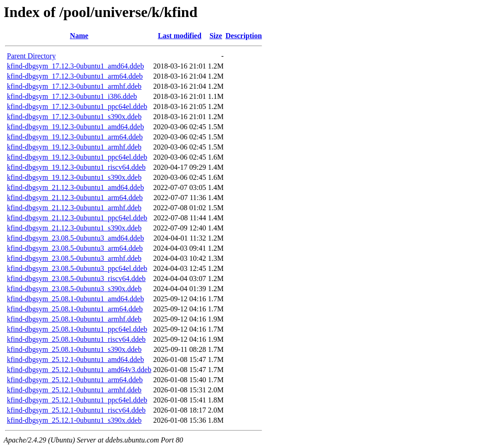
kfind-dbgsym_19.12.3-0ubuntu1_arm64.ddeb (75, 137)
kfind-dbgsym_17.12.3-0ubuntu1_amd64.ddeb (75, 66)
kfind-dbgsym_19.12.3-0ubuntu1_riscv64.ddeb (76, 167)
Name (79, 36)
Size (216, 36)
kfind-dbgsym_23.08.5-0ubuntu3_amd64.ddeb (75, 238)
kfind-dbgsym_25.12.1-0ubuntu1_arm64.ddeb (75, 380)
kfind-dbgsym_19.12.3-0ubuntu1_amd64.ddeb (75, 127)
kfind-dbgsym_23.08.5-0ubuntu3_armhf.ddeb (74, 258)
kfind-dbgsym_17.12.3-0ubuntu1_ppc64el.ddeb (77, 106)
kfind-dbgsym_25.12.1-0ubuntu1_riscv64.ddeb (76, 410)
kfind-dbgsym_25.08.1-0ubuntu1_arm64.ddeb (75, 309)
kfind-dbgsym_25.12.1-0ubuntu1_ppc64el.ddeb (77, 400)
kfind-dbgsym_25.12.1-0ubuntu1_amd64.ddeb (75, 359)
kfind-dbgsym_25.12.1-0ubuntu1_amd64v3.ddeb (79, 370)
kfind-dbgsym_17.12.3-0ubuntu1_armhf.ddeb (74, 86)
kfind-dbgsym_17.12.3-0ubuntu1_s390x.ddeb (74, 117)
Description (244, 36)
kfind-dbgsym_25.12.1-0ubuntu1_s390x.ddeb (74, 420)
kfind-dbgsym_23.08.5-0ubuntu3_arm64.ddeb (75, 248)
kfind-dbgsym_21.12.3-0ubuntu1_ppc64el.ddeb (77, 218)
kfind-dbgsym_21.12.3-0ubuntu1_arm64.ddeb (75, 198)
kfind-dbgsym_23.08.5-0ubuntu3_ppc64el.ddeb (77, 268)
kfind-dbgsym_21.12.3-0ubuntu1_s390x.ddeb (74, 228)
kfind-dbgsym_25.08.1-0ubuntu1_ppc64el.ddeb (77, 329)
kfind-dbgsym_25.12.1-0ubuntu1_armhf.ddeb (74, 390)
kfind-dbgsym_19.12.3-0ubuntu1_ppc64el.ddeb (77, 157)
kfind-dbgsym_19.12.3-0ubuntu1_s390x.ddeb (74, 177)
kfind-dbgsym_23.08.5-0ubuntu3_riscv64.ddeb (76, 279)
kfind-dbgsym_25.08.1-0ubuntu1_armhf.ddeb (74, 319)
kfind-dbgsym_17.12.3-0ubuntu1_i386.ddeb (72, 96)
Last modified (180, 36)
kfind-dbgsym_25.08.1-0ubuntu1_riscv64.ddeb (76, 339)
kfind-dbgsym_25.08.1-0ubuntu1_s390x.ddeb (74, 349)
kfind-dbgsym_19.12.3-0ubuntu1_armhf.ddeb (74, 147)
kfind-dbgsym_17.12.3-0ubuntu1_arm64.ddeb (75, 76)
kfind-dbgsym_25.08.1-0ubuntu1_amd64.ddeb (75, 299)
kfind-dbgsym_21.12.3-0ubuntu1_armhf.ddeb (74, 208)
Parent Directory (31, 56)
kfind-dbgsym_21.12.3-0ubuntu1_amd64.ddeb (75, 187)
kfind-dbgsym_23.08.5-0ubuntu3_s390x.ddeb (74, 289)
